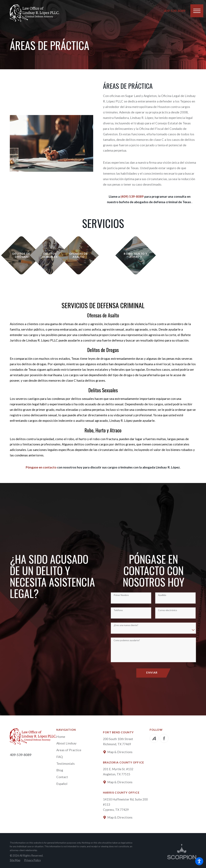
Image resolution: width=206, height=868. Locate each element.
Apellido (162, 595)
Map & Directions (120, 752)
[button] (199, 861)
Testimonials (66, 763)
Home (61, 737)
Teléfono (118, 610)
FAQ (60, 757)
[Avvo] (154, 738)
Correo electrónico (168, 610)
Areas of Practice (69, 750)
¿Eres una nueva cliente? (126, 625)
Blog (60, 770)
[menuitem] (80, 737)
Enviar (152, 673)
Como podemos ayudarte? (127, 640)
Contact (62, 777)
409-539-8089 (175, 11)
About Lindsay (66, 743)
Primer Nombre (121, 595)
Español (62, 784)
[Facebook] (164, 738)
